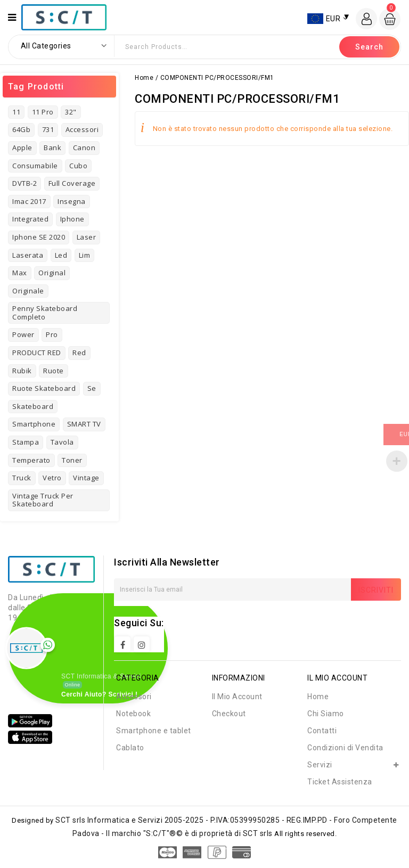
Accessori (134, 697)
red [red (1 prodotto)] (79, 353)
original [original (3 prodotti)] (52, 273)
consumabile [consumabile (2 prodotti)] (35, 166)
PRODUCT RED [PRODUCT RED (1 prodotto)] (37, 353)
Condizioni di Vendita (345, 748)
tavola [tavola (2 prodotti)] (62, 442)
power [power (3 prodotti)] (23, 334)
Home (144, 78)
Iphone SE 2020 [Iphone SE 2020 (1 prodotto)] (39, 237)
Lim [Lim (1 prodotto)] (85, 255)
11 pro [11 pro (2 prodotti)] (43, 112)
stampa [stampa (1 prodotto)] (26, 442)
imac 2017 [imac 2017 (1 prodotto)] (29, 201)
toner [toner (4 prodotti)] (72, 460)
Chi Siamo (326, 714)
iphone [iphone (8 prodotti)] (72, 219)
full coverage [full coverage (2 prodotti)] (72, 183)
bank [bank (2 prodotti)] (52, 148)
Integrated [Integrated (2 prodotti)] (30, 219)
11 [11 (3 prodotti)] (16, 112)
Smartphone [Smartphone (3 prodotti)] (34, 424)
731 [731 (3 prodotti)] (48, 129)
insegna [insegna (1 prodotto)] (72, 201)
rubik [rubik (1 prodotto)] (22, 371)
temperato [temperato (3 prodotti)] (31, 460)
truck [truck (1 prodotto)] (22, 478)
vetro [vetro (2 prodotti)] (52, 478)
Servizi (320, 765)
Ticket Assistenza (340, 782)
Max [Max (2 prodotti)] (20, 273)
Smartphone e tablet (154, 731)
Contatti (322, 731)
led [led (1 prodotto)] (61, 255)
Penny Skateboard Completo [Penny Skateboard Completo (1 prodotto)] (45, 313)
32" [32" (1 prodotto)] (71, 112)
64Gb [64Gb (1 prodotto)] (21, 129)
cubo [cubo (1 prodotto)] (78, 166)
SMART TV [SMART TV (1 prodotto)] (84, 424)
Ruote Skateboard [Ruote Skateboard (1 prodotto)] (44, 388)
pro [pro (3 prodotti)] (52, 334)
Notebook (133, 714)
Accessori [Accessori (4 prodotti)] (82, 129)
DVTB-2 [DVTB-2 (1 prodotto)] (24, 183)
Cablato (130, 748)
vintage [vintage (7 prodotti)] (86, 478)
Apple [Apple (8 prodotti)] (22, 148)
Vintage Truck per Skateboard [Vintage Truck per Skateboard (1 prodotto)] (43, 500)
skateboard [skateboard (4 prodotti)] (33, 406)
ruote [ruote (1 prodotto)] (54, 371)
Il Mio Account (237, 697)
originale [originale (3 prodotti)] (28, 291)
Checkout (229, 714)
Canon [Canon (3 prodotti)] (84, 148)
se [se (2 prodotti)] (92, 388)
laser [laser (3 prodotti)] (87, 237)
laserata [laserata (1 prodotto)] (28, 255)
